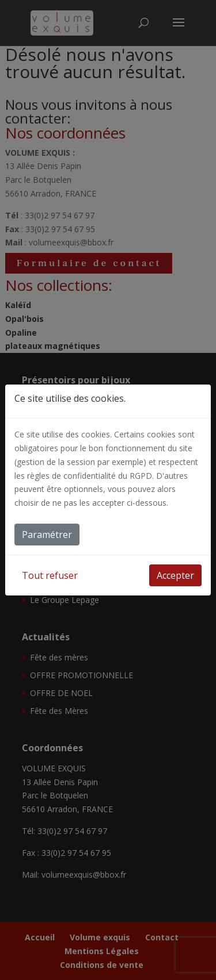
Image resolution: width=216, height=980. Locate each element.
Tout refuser (50, 575)
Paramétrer (47, 535)
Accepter (175, 575)
